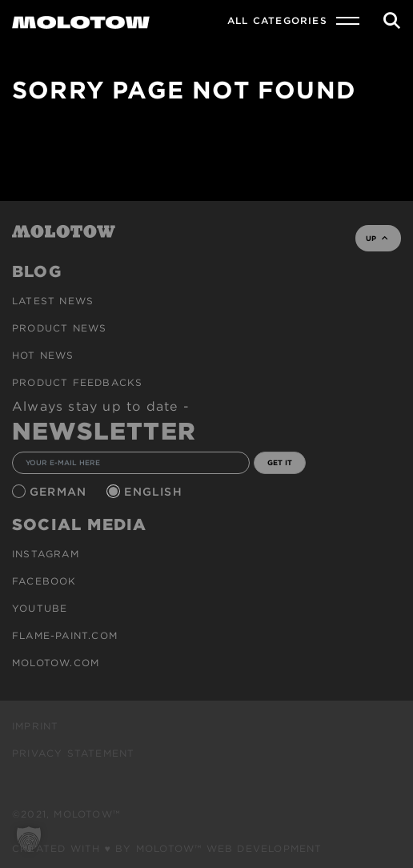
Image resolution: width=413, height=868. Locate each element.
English (155, 492)
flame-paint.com (65, 635)
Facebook (44, 581)
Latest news (53, 301)
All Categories (277, 20)
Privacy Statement (73, 753)
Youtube (40, 608)
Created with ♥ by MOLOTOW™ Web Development (167, 848)
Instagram (46, 554)
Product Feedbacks (77, 382)
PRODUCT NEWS (59, 328)
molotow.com (56, 663)
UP (377, 238)
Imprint (35, 726)
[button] (29, 839)
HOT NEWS (43, 355)
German (60, 492)
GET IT (280, 462)
